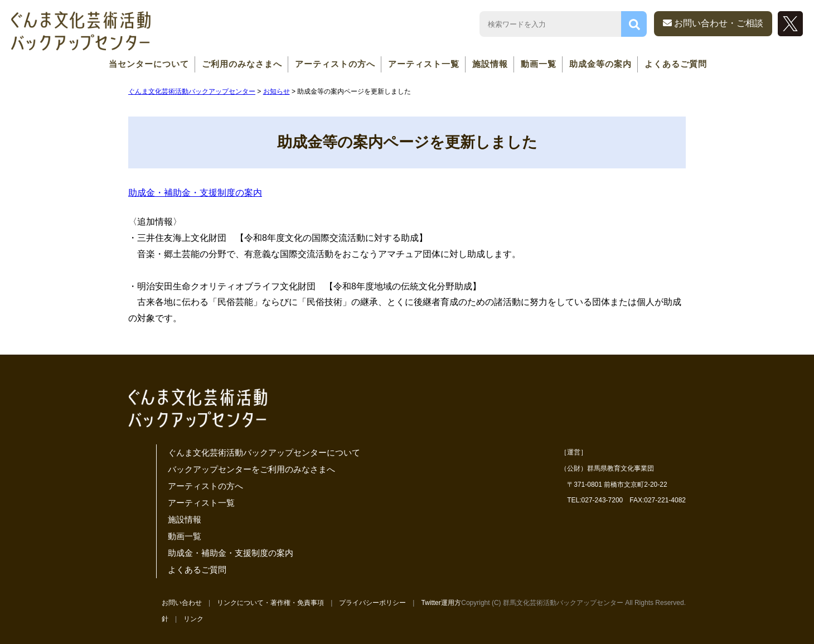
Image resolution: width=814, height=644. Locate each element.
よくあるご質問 (676, 64)
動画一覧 (539, 64)
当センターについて (149, 64)
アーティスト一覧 (424, 64)
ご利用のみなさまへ (242, 64)
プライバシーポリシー (372, 603)
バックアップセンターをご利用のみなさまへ (251, 469)
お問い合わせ (182, 603)
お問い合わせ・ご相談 (713, 23)
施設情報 (490, 64)
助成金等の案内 (600, 64)
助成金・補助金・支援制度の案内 (195, 193)
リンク (193, 619)
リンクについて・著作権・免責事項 (270, 603)
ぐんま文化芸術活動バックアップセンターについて (264, 452)
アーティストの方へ (335, 64)
